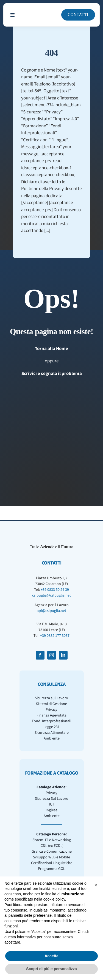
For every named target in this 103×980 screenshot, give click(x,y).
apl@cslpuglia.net (51, 611)
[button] (96, 885)
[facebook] (40, 655)
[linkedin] (63, 655)
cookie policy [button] (54, 899)
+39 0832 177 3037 (55, 636)
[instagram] (52, 655)
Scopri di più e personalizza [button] (51, 969)
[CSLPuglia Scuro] (39, 10)
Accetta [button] (51, 956)
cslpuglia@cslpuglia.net (51, 595)
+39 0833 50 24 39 (55, 590)
